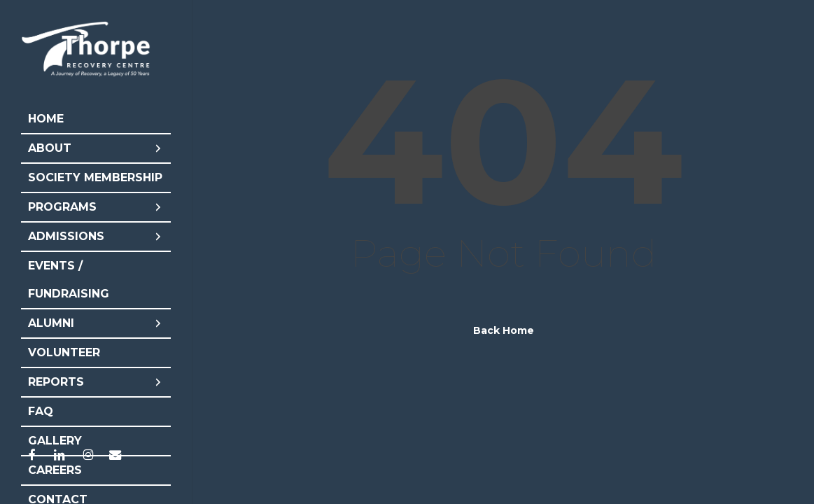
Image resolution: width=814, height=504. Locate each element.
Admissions (96, 237)
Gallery (55, 441)
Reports (96, 382)
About (96, 148)
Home (46, 119)
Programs (96, 207)
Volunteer (64, 352)
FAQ (41, 411)
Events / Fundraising (69, 280)
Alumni (96, 323)
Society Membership (95, 177)
